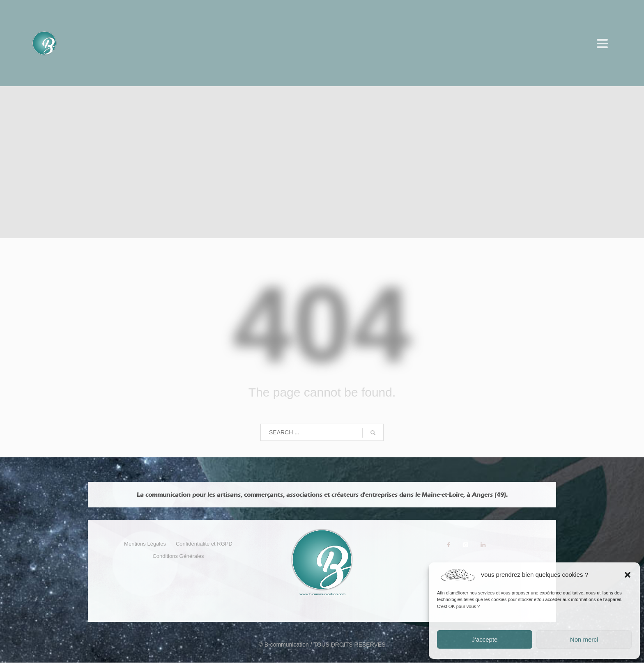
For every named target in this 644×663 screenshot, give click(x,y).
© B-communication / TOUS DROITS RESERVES (322, 645)
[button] (628, 575)
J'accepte (485, 639)
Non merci (584, 639)
